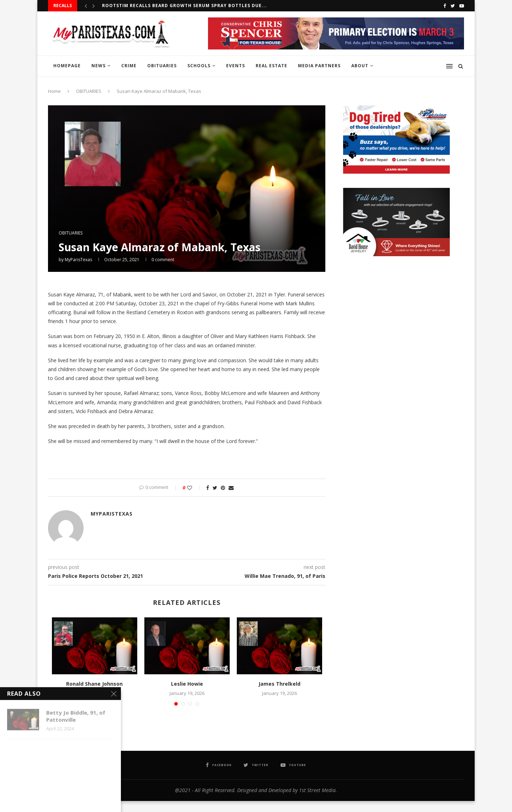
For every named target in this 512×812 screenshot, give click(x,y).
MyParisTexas (78, 260)
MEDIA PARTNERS (319, 66)
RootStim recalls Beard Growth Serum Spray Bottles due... (185, 6)
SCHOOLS (199, 66)
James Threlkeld (279, 684)
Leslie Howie (187, 684)
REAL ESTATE (271, 66)
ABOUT (360, 66)
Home (54, 91)
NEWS (98, 66)
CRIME (129, 66)
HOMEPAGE (67, 66)
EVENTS (236, 66)
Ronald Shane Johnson (94, 684)
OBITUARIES (162, 66)
